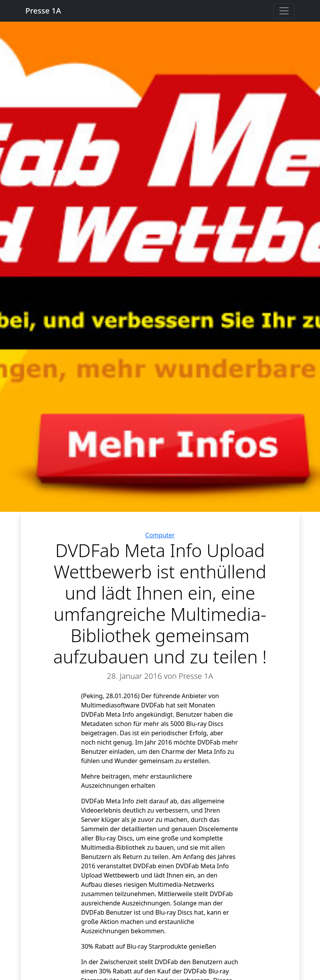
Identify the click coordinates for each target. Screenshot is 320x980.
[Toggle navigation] (284, 11)
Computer (160, 535)
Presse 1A (43, 11)
